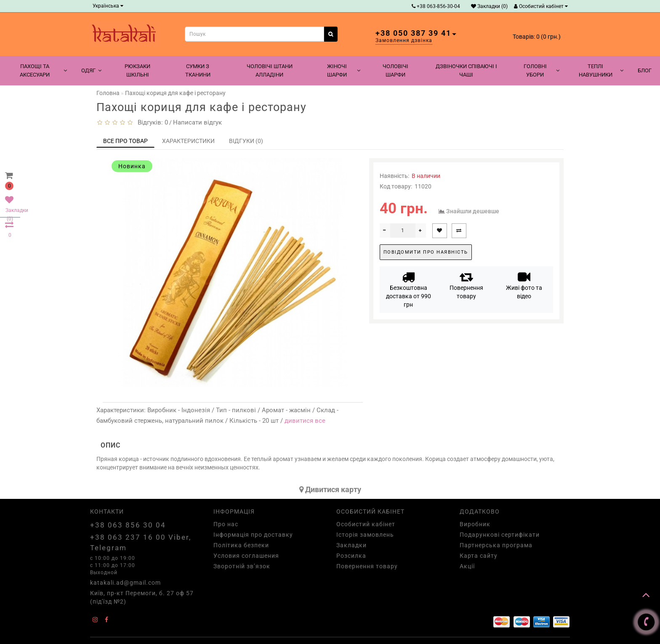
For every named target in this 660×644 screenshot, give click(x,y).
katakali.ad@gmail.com (125, 583)
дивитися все (305, 421)
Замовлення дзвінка (404, 40)
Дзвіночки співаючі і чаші (466, 70)
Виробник (475, 524)
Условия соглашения (246, 556)
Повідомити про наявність (426, 252)
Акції (467, 566)
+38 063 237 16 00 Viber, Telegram (141, 542)
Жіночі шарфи (344, 70)
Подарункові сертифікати (500, 535)
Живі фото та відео (524, 285)
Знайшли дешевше (473, 211)
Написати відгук (197, 122)
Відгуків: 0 (151, 122)
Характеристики (188, 141)
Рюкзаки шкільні (137, 70)
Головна (108, 93)
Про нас (226, 524)
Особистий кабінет (541, 6)
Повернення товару (466, 285)
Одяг (91, 70)
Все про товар (125, 141)
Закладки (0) (489, 6)
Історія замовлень (365, 535)
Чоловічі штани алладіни (270, 70)
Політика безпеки (241, 545)
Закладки (351, 545)
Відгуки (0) (246, 141)
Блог (645, 70)
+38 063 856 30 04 (128, 525)
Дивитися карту (330, 489)
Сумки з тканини (198, 70)
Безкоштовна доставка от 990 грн (409, 289)
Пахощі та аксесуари (43, 70)
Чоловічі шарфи (395, 70)
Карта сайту (479, 556)
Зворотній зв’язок (242, 566)
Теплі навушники (601, 70)
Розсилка (351, 556)
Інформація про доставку (253, 535)
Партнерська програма (496, 545)
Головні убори (542, 70)
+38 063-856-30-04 (436, 6)
